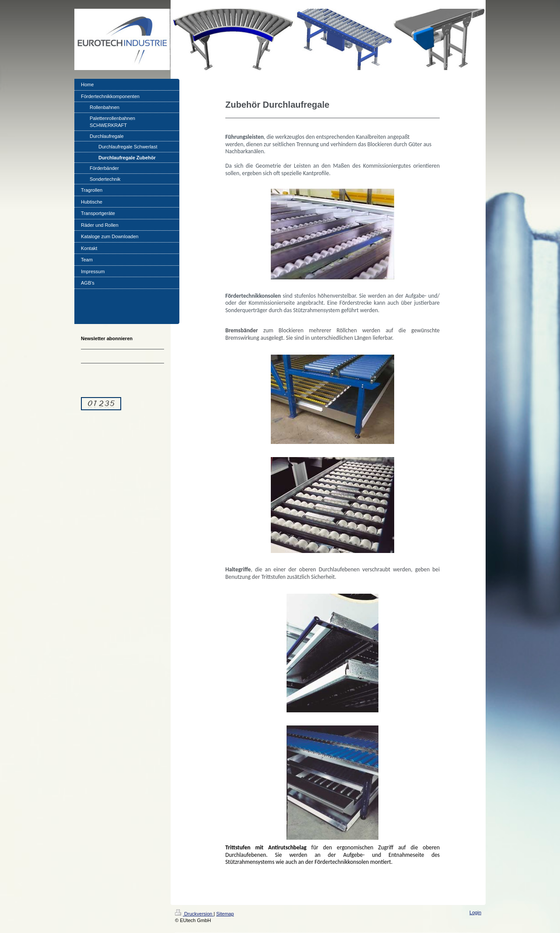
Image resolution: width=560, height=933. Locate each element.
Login (475, 912)
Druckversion (194, 914)
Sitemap (225, 914)
